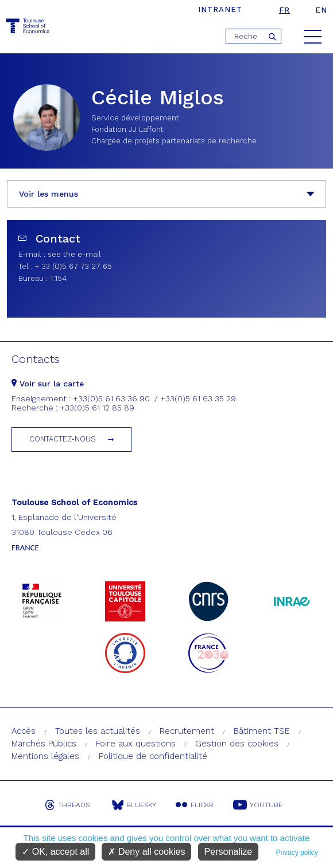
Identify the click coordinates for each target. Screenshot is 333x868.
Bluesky (134, 805)
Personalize (229, 852)
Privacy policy (297, 853)
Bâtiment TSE (262, 731)
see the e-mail (74, 254)
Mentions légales (45, 756)
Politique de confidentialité (153, 756)
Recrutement (187, 731)
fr (284, 10)
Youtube (258, 805)
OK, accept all (55, 852)
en (321, 10)
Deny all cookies (146, 852)
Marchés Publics (44, 744)
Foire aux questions (136, 744)
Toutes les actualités (98, 731)
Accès (24, 731)
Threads (67, 805)
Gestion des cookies (237, 744)
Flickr (195, 805)
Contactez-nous (63, 439)
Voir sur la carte (48, 384)
